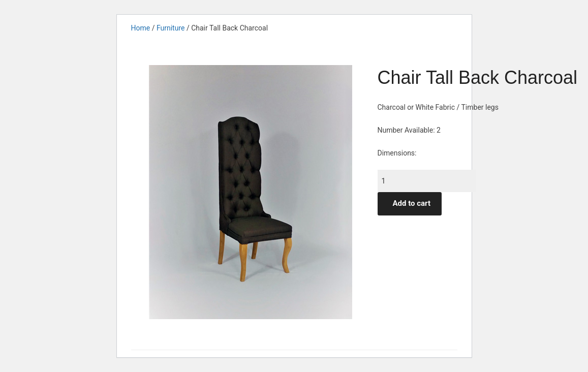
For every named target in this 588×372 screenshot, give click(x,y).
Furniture (171, 28)
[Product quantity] (427, 181)
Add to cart (412, 203)
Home (141, 28)
